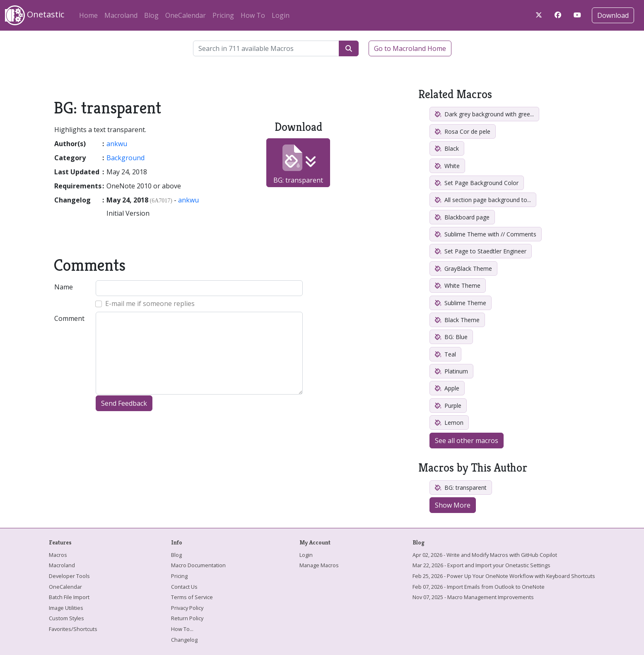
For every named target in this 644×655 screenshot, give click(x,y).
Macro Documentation (198, 565)
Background (125, 158)
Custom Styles (66, 618)
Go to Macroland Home (410, 48)
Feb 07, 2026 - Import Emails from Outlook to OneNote (479, 587)
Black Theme (457, 320)
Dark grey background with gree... (484, 114)
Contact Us (184, 587)
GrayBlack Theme (463, 269)
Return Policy (187, 618)
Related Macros (455, 94)
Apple (447, 388)
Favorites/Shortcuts (73, 629)
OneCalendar (186, 15)
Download (613, 15)
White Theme (458, 285)
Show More (453, 505)
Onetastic (35, 15)
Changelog (184, 640)
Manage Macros (319, 565)
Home (88, 15)
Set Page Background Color (477, 183)
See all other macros (467, 441)
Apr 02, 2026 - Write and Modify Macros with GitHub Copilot (485, 555)
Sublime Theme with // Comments (486, 234)
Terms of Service (192, 597)
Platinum (451, 371)
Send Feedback (124, 403)
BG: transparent (298, 165)
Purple (448, 406)
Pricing (223, 15)
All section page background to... (483, 200)
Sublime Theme (461, 303)
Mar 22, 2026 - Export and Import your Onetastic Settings (481, 565)
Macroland (121, 15)
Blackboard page (462, 217)
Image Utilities (66, 608)
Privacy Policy (187, 608)
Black (447, 148)
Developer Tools (69, 576)
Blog (151, 15)
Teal (445, 354)
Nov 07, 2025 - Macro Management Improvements (473, 597)
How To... (182, 629)
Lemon (449, 423)
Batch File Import (69, 597)
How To (253, 15)
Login (281, 15)
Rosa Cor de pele (463, 131)
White (447, 166)
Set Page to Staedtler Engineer (481, 251)
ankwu (117, 144)
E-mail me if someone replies (150, 303)
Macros (58, 555)
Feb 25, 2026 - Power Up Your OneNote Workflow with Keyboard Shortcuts (504, 576)
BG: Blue (451, 337)
